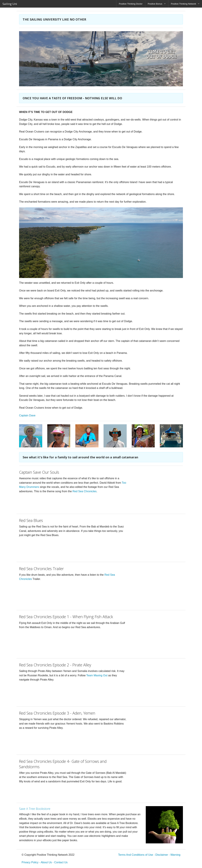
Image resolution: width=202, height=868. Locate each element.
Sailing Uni (10, 4)
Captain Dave (27, 415)
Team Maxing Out (97, 675)
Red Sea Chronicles (84, 491)
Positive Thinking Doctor (131, 4)
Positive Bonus (155, 4)
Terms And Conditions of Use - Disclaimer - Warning (149, 855)
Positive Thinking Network (184, 4)
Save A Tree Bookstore (35, 809)
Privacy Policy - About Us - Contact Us (45, 862)
